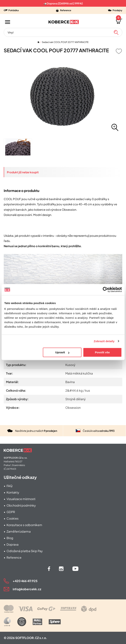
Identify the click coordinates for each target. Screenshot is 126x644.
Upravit (62, 352)
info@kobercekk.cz (27, 589)
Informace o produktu (22, 191)
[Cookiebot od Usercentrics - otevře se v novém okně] (105, 290)
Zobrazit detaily (104, 341)
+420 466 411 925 (25, 581)
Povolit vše (102, 352)
